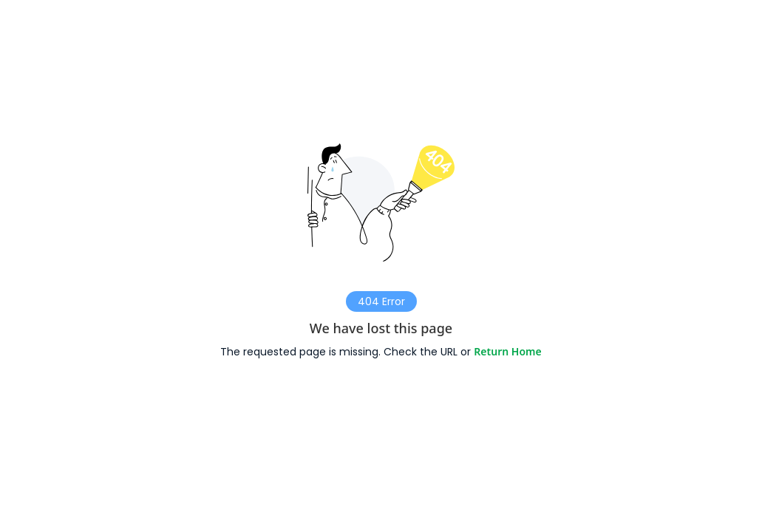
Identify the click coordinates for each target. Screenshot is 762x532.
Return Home (507, 351)
